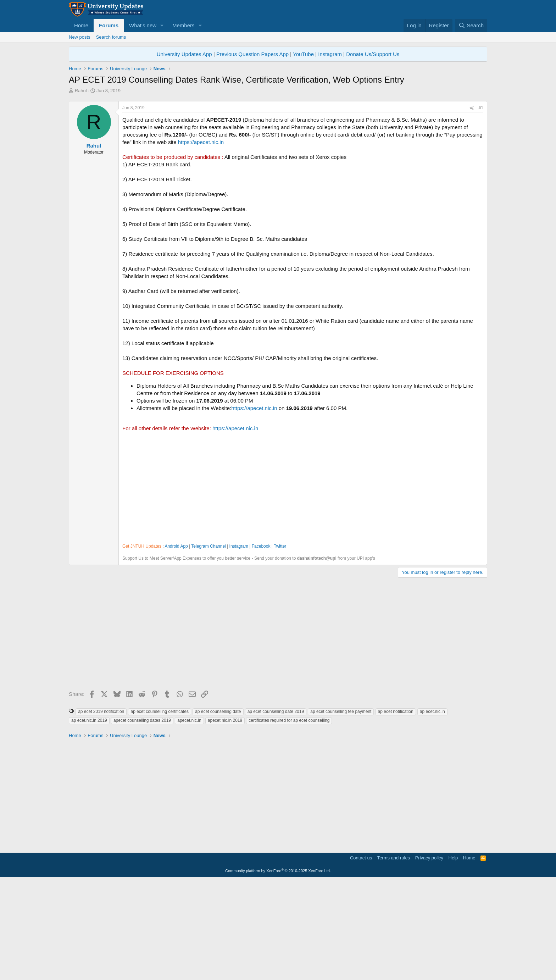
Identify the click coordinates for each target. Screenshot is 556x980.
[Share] (472, 207)
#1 (481, 207)
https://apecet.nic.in (201, 241)
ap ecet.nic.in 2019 (89, 820)
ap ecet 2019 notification (101, 811)
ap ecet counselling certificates (159, 811)
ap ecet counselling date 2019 (276, 811)
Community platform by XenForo (278, 970)
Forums (109, 25)
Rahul (81, 91)
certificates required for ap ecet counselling (289, 820)
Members (184, 25)
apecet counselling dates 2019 (142, 820)
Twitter (280, 646)
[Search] (471, 25)
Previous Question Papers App (252, 54)
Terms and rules (394, 957)
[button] (162, 25)
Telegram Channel (208, 646)
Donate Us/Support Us (373, 54)
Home (81, 25)
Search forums (111, 37)
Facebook (261, 646)
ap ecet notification (396, 811)
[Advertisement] (278, 147)
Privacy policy (429, 957)
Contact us (361, 957)
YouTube (303, 54)
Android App (176, 646)
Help (453, 957)
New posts (80, 37)
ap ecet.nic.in (432, 811)
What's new (143, 25)
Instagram (330, 54)
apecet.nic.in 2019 (225, 820)
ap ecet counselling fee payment (341, 811)
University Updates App (184, 54)
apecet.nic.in (189, 820)
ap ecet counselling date (218, 811)
